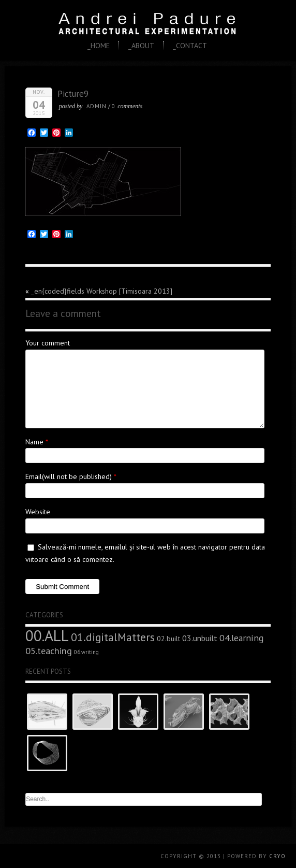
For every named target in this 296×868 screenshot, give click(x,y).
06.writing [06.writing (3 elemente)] (86, 652)
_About (141, 46)
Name (34, 442)
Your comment (48, 343)
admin (97, 106)
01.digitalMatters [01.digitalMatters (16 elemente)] (113, 637)
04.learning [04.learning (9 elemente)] (241, 638)
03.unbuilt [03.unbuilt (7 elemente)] (200, 638)
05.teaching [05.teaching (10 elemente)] (49, 650)
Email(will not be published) (69, 476)
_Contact (190, 46)
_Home (99, 46)
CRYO (277, 856)
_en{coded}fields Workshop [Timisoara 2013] (102, 291)
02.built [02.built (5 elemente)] (168, 639)
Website (38, 512)
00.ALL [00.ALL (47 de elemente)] (47, 635)
